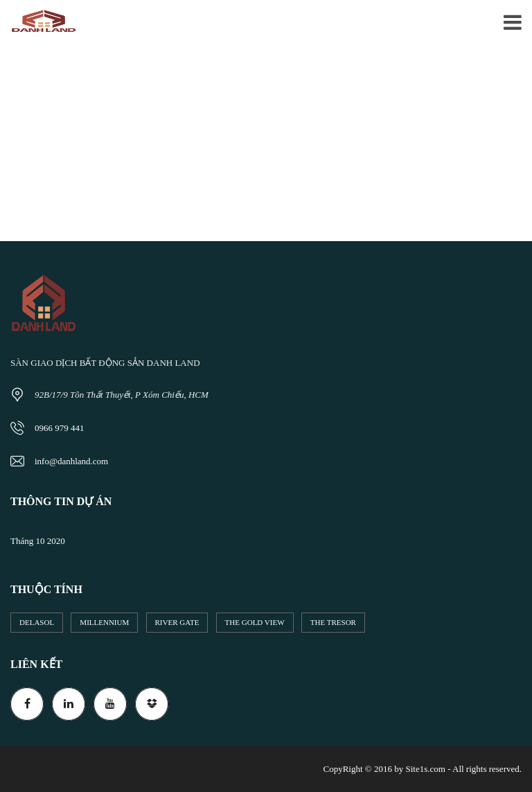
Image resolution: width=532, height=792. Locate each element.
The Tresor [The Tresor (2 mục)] (333, 622)
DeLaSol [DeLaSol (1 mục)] (37, 622)
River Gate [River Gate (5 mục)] (177, 622)
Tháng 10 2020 (38, 541)
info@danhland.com (71, 461)
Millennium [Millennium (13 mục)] (104, 622)
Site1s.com (425, 769)
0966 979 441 (60, 428)
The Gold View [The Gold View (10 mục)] (255, 622)
